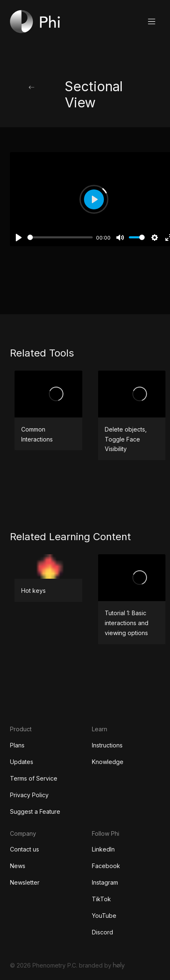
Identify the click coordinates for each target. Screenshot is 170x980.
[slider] (60, 237)
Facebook (106, 866)
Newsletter (25, 882)
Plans (17, 745)
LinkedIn (103, 849)
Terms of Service (34, 778)
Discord (102, 932)
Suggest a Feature (35, 811)
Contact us (25, 849)
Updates (22, 762)
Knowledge (108, 762)
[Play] (19, 238)
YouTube (104, 916)
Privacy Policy (29, 795)
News (18, 866)
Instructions (107, 745)
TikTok (101, 899)
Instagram (105, 882)
